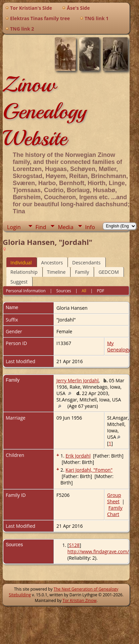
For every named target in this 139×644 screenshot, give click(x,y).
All (84, 291)
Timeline (56, 272)
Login (14, 227)
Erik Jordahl (78, 456)
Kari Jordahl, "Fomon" (89, 470)
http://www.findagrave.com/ (98, 551)
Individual (21, 263)
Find (41, 227)
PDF (100, 291)
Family (82, 272)
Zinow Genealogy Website (44, 111)
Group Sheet (114, 498)
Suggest (19, 282)
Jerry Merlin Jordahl (78, 380)
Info (90, 227)
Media (65, 227)
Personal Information (26, 291)
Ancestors (52, 263)
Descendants (86, 263)
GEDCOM (108, 272)
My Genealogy (119, 346)
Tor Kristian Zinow (79, 600)
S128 (74, 545)
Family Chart (115, 511)
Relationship (24, 272)
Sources (63, 291)
